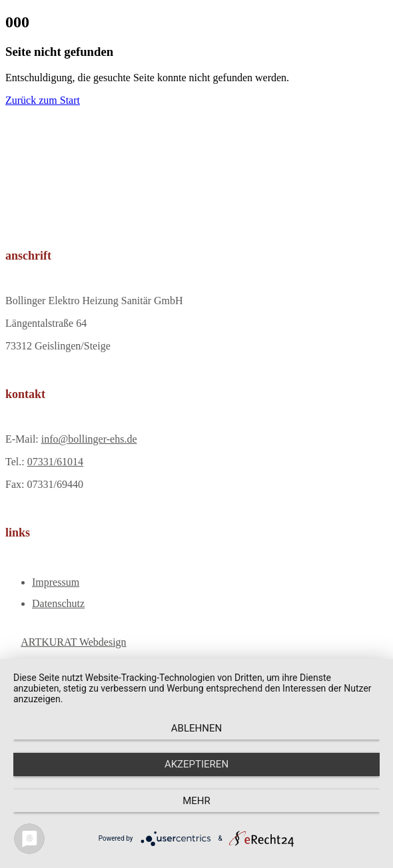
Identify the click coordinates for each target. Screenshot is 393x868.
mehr (196, 801)
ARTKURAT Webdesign (74, 642)
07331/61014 (55, 462)
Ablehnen (196, 728)
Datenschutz (58, 603)
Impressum (56, 582)
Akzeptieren (196, 764)
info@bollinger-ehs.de (89, 439)
